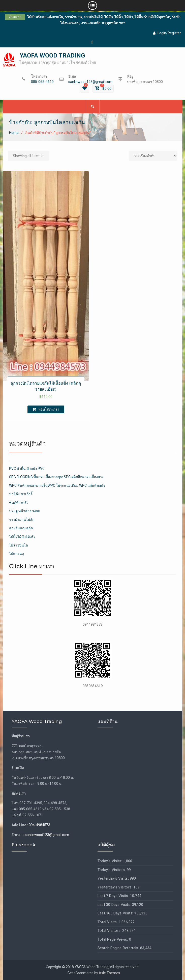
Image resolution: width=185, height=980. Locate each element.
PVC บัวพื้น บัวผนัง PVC (27, 469)
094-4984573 (39, 825)
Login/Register (167, 33)
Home (14, 133)
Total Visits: (108, 922)
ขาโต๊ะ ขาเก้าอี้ (21, 494)
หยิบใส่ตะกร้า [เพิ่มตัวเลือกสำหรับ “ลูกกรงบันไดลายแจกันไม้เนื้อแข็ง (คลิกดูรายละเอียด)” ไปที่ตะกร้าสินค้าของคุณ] (49, 409)
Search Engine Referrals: (119, 948)
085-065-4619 (42, 82)
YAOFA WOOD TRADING (52, 55)
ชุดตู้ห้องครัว (19, 503)
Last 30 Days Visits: (115, 905)
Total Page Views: (113, 939)
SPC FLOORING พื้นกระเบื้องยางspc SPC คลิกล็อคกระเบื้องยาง (56, 477)
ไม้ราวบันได (19, 545)
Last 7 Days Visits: (114, 896)
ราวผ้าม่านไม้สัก (22, 520)
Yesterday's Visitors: (115, 887)
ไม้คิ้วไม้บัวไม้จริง (22, 537)
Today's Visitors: (112, 870)
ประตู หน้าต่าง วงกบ (25, 511)
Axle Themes (109, 973)
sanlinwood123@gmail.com (90, 82)
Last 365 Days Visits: (116, 913)
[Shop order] (153, 156)
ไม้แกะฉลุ (17, 554)
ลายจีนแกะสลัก (21, 528)
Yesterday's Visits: (114, 879)
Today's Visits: (110, 861)
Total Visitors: (110, 931)
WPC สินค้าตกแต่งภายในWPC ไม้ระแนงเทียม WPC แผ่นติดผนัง (57, 485)
